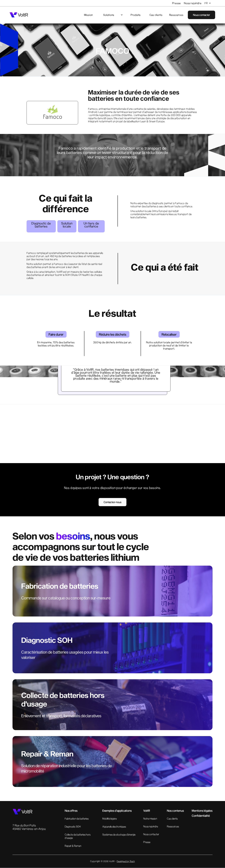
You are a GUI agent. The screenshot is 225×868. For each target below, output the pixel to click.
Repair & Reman (73, 846)
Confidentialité (201, 816)
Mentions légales (202, 811)
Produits (136, 15)
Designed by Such (126, 861)
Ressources (176, 15)
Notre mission (150, 818)
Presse (176, 3)
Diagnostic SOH (73, 826)
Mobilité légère (110, 818)
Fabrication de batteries (77, 818)
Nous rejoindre (193, 3)
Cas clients (156, 15)
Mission (89, 15)
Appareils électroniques (114, 826)
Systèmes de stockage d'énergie (119, 834)
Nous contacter (151, 834)
